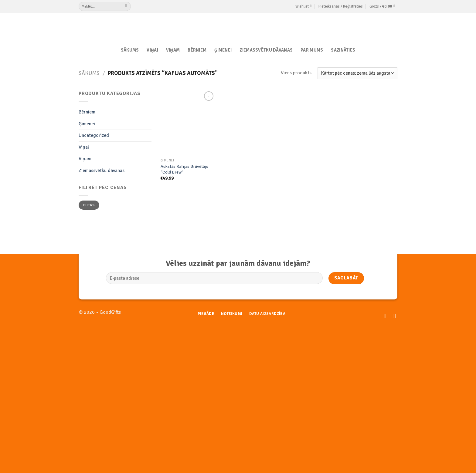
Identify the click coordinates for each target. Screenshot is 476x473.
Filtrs (89, 205)
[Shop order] (357, 73)
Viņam (173, 50)
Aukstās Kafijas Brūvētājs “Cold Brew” (184, 169)
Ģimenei (223, 50)
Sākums (130, 50)
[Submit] (126, 6)
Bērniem (197, 50)
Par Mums (312, 50)
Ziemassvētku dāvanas (266, 50)
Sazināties (343, 50)
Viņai (152, 50)
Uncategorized (94, 135)
